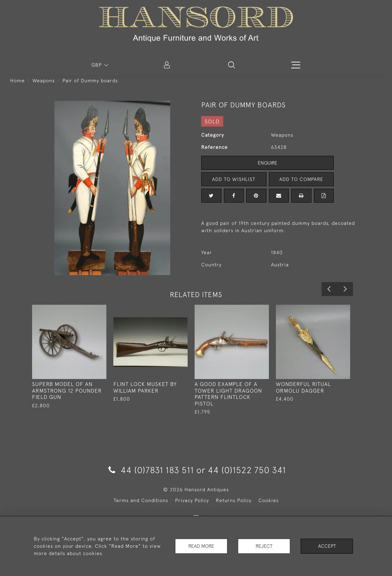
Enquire (267, 163)
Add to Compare (301, 179)
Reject (264, 546)
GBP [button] (97, 65)
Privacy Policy (192, 500)
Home (17, 81)
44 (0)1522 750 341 (247, 470)
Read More (201, 546)
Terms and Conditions (141, 500)
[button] (232, 65)
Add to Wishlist (234, 179)
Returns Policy (234, 500)
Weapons (44, 81)
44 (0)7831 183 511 (151, 470)
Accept (327, 546)
